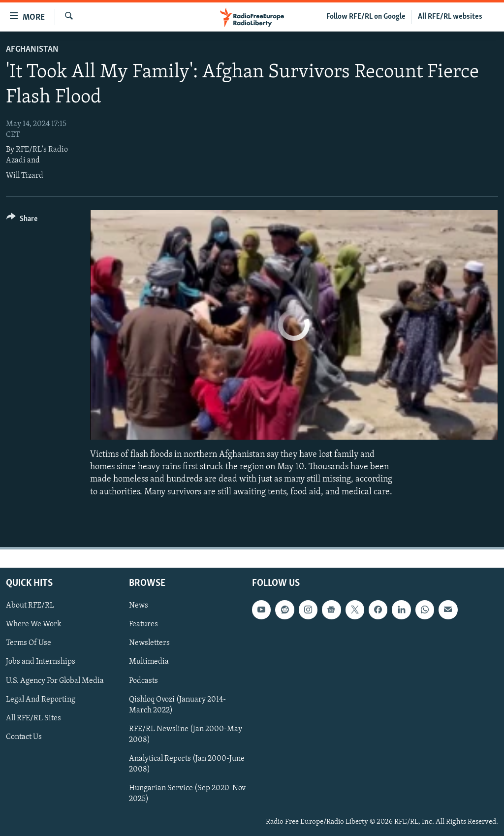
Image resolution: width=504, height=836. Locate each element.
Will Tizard (25, 176)
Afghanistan (32, 49)
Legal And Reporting (41, 699)
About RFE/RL (30, 606)
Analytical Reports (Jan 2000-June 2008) (187, 764)
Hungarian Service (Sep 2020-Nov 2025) (187, 794)
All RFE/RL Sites (33, 718)
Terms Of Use (29, 643)
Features (143, 624)
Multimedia (149, 662)
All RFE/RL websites (450, 17)
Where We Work (34, 624)
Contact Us (24, 737)
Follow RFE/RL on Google (366, 17)
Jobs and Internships (41, 662)
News (139, 606)
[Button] (22, 220)
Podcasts (143, 680)
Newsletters (149, 643)
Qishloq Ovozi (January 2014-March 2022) (177, 705)
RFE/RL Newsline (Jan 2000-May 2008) (186, 734)
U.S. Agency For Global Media (55, 680)
